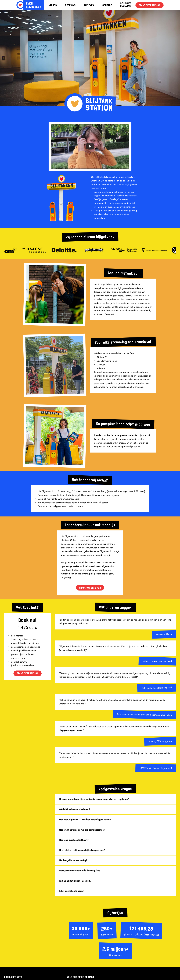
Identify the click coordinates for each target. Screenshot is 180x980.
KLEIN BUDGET (125, 3)
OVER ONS (70, 5)
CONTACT (107, 5)
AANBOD (53, 5)
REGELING (125, 6)
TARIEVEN (89, 5)
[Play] (90, 146)
